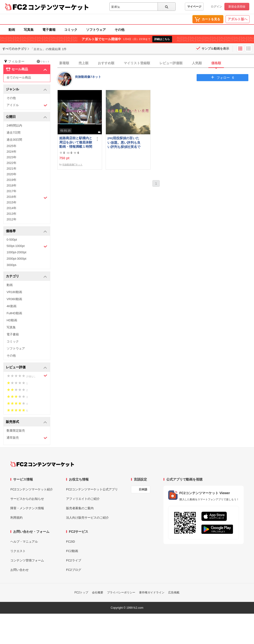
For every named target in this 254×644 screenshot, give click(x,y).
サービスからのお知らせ (27, 499)
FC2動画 (72, 551)
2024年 (12, 152)
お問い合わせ (20, 570)
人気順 (197, 63)
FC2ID (71, 542)
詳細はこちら (162, 39)
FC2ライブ (74, 560)
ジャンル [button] (26, 89)
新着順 (64, 63)
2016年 (27, 197)
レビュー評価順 (171, 63)
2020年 (12, 174)
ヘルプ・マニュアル (24, 542)
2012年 (12, 219)
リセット (43, 61)
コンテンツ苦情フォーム (27, 560)
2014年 (12, 208)
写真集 (29, 30)
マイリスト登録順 (137, 63)
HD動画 (12, 320)
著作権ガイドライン (152, 592)
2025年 (12, 146)
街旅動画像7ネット (88, 77)
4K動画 (12, 306)
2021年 (12, 169)
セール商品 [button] (26, 69)
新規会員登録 (237, 7)
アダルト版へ (238, 19)
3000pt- (12, 265)
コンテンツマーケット (59, 7)
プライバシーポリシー (121, 592)
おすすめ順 (106, 63)
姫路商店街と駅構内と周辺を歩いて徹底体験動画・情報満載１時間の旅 (76, 142)
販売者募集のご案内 (80, 508)
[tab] (156, 63)
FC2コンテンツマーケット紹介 (32, 489)
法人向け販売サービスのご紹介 (87, 518)
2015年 (12, 202)
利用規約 (16, 518)
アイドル (27, 105)
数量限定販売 (16, 431)
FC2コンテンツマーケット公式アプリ (92, 489)
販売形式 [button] (26, 422)
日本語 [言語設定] (143, 489)
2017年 (12, 191)
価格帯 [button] (26, 231)
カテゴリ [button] (26, 276)
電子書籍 (49, 30)
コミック (71, 30)
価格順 (216, 63)
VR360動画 (14, 299)
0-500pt (12, 240)
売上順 (83, 63)
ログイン (216, 7)
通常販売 (27, 438)
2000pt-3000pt (16, 259)
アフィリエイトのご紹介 (83, 499)
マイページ (194, 7)
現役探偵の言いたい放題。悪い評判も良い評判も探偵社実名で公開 (124, 142)
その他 (119, 30)
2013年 (12, 214)
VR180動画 (14, 292)
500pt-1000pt (27, 246)
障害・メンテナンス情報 (27, 508)
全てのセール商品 (19, 78)
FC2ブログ (74, 570)
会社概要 (98, 592)
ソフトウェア (96, 30)
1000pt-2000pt (16, 252)
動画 (12, 30)
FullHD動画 (14, 313)
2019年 (12, 180)
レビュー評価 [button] (26, 368)
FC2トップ (81, 592)
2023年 (12, 157)
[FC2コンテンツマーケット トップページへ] (42, 464)
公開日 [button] (26, 117)
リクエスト (18, 551)
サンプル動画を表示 (215, 49)
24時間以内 (14, 125)
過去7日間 (14, 133)
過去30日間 (14, 140)
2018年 (12, 185)
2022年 (12, 163)
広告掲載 (174, 592)
